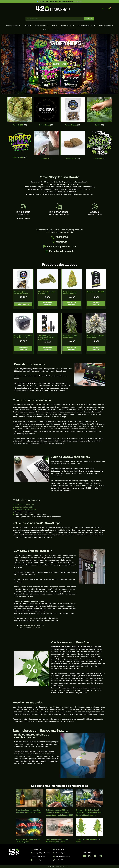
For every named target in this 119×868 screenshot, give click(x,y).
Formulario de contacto (62, 251)
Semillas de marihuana (13, 25)
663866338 (62, 237)
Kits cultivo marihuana (67, 25)
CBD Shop (27, 25)
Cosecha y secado (58, 30)
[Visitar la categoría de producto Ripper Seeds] (20, 145)
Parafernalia (72, 30)
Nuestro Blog (37, 860)
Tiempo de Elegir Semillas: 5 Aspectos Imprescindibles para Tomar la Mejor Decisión (89, 813)
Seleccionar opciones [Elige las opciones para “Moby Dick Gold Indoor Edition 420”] (47, 303)
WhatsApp (62, 242)
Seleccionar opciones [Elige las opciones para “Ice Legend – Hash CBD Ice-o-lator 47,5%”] (23, 348)
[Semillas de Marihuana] (54, 856)
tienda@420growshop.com (62, 246)
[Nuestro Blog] (31, 860)
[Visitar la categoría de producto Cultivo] (99, 112)
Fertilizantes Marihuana (106, 25)
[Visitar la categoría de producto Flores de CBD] (20, 112)
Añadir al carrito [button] (23, 304)
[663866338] (53, 237)
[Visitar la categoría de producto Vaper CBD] (46, 145)
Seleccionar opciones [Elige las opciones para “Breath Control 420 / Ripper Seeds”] (72, 348)
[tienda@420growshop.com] (44, 247)
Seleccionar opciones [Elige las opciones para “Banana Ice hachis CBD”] (96, 303)
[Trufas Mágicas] (54, 853)
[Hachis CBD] (54, 860)
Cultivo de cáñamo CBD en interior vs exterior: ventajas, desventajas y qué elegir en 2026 (60, 813)
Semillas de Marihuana (63, 856)
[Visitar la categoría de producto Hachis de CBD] (73, 145)
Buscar (89, 19)
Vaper (54, 25)
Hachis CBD (60, 860)
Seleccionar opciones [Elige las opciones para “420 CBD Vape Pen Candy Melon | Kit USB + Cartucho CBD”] (47, 348)
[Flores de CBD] (54, 850)
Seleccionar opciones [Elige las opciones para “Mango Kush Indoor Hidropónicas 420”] (72, 303)
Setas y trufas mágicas (41, 25)
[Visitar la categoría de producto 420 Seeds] (99, 145)
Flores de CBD (60, 850)
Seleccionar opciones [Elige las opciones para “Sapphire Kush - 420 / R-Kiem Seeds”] (96, 348)
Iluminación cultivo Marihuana (86, 25)
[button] (3, 64)
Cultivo (46, 30)
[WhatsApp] (53, 242)
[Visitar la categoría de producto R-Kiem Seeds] (46, 112)
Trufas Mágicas (61, 853)
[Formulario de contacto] (46, 251)
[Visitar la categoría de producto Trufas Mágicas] (73, 112)
